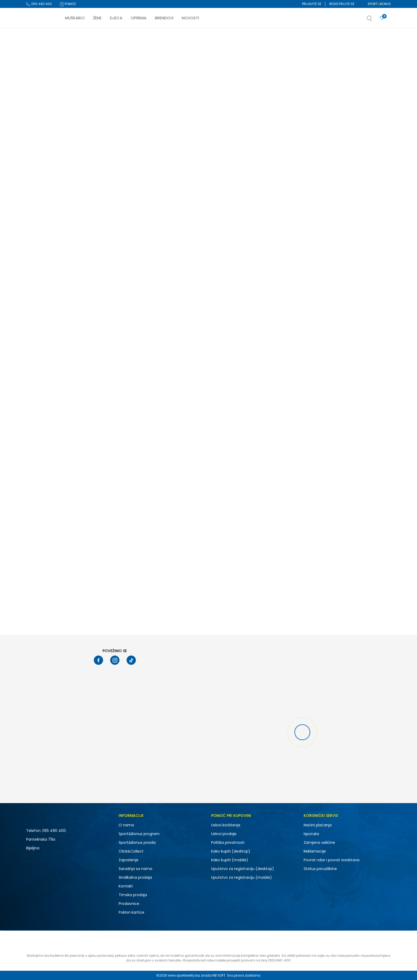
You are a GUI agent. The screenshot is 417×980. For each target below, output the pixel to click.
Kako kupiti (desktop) (231, 851)
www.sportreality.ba (184, 975)
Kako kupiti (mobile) (230, 860)
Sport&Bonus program (139, 834)
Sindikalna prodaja (135, 877)
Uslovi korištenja (226, 825)
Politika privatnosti (228, 842)
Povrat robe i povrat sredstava (332, 860)
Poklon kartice (131, 912)
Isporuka (311, 834)
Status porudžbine (320, 869)
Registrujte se (342, 4)
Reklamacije (315, 851)
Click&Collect (131, 851)
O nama (126, 825)
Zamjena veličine (319, 842)
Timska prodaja (133, 895)
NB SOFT (219, 975)
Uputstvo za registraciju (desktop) (243, 869)
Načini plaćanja (318, 825)
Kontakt (126, 886)
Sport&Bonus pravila (137, 842)
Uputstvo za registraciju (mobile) (242, 877)
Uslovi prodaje (224, 834)
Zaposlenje (129, 860)
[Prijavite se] (382, 18)
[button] (375, 20)
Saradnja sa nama (135, 869)
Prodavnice (129, 904)
